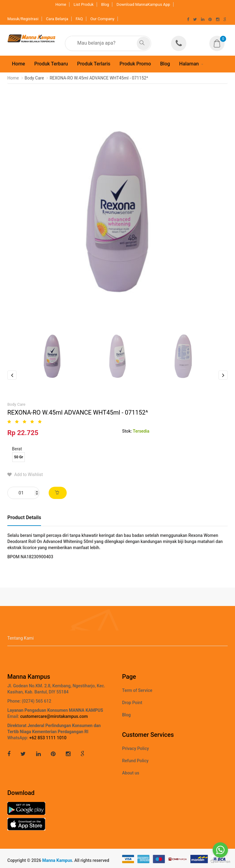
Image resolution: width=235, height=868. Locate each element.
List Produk (84, 4)
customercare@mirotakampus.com (54, 716)
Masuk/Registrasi (23, 19)
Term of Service (137, 690)
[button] (218, 39)
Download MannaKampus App (143, 4)
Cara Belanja (57, 19)
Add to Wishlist (25, 475)
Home (61, 4)
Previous (12, 375)
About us (131, 773)
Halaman (189, 64)
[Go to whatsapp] (220, 850)
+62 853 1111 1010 (48, 738)
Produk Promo (135, 64)
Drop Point (132, 703)
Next (223, 375)
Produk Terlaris (94, 64)
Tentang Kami (21, 638)
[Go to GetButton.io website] (220, 862)
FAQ (79, 19)
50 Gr (19, 457)
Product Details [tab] (24, 517)
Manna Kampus (57, 860)
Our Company (102, 19)
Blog (105, 4)
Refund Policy (135, 761)
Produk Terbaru (51, 64)
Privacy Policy (136, 748)
